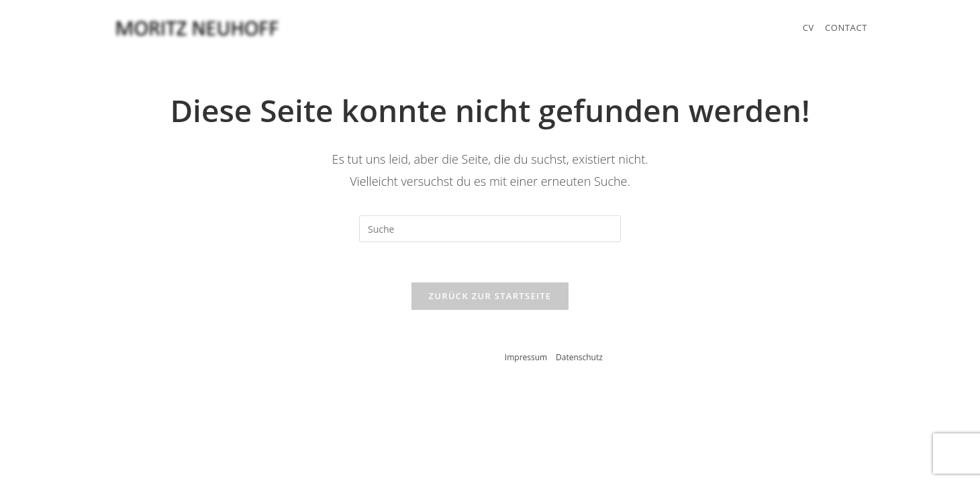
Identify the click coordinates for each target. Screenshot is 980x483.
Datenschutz (579, 357)
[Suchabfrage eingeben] (490, 229)
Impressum (526, 357)
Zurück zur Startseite (490, 296)
